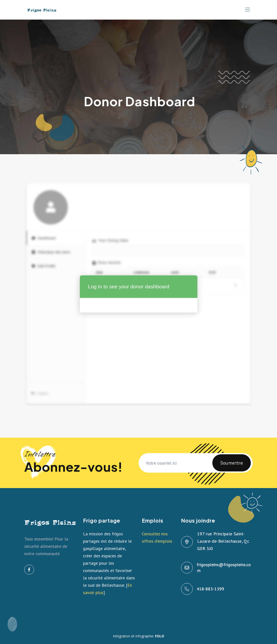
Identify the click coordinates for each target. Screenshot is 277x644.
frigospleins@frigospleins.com (224, 568)
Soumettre (232, 466)
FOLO (160, 636)
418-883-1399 (211, 589)
